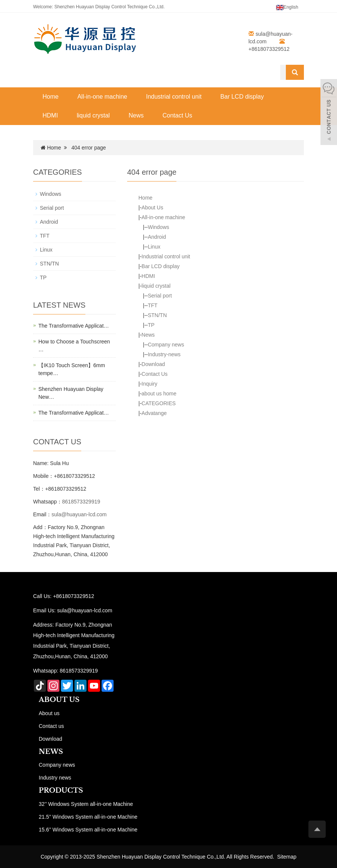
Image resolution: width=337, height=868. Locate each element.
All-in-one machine (102, 97)
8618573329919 (81, 502)
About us (49, 713)
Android (157, 237)
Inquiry (149, 384)
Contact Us (177, 115)
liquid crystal (93, 115)
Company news (166, 345)
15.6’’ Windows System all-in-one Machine (88, 830)
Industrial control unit (174, 97)
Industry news (55, 778)
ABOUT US (59, 700)
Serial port (160, 296)
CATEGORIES (159, 403)
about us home (159, 394)
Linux (154, 247)
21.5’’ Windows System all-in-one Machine (88, 817)
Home (51, 97)
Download (153, 364)
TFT (153, 305)
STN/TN (157, 315)
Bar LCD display (242, 97)
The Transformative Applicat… (74, 326)
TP (151, 325)
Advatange (154, 413)
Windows (159, 227)
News (136, 115)
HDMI (50, 115)
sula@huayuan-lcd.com (79, 514)
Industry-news (164, 354)
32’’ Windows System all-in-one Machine (86, 804)
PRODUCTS (61, 790)
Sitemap (287, 857)
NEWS (51, 752)
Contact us (51, 726)
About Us (152, 207)
